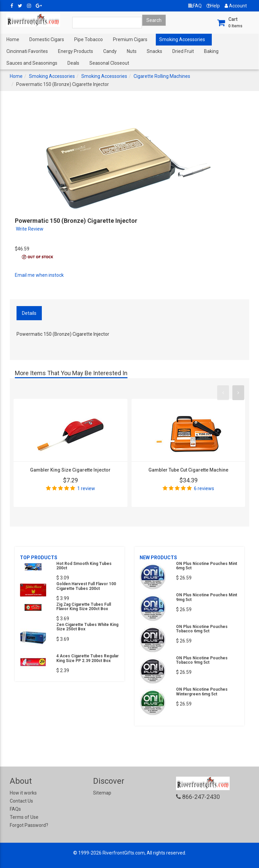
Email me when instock (39, 275)
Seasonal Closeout (109, 63)
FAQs (15, 809)
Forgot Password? (29, 825)
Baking (211, 51)
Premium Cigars (130, 39)
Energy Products (76, 51)
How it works (23, 793)
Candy (110, 51)
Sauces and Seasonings (32, 63)
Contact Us (21, 801)
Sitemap (102, 793)
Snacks (154, 51)
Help (213, 6)
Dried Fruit (183, 51)
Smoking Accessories (182, 39)
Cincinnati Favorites (27, 51)
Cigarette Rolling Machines (162, 76)
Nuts (132, 51)
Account (236, 6)
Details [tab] (29, 313)
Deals (73, 63)
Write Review (30, 229)
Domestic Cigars (47, 39)
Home (13, 39)
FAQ (195, 6)
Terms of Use (24, 817)
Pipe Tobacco (89, 39)
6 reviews (204, 488)
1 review (86, 488)
